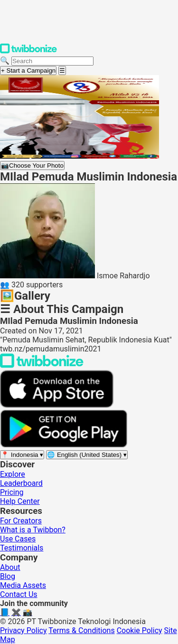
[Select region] (22, 455)
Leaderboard (21, 483)
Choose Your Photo (32, 166)
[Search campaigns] (52, 61)
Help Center (20, 501)
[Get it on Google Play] (64, 445)
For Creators (21, 521)
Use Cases (18, 539)
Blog (8, 576)
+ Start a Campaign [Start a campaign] (28, 71)
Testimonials (22, 548)
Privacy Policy (23, 630)
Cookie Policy (140, 630)
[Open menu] (62, 71)
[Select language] (87, 455)
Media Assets (23, 585)
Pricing (12, 492)
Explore (13, 474)
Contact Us (19, 594)
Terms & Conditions (82, 630)
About (10, 567)
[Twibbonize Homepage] (28, 52)
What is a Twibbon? (33, 530)
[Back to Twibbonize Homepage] (42, 365)
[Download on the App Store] (57, 405)
